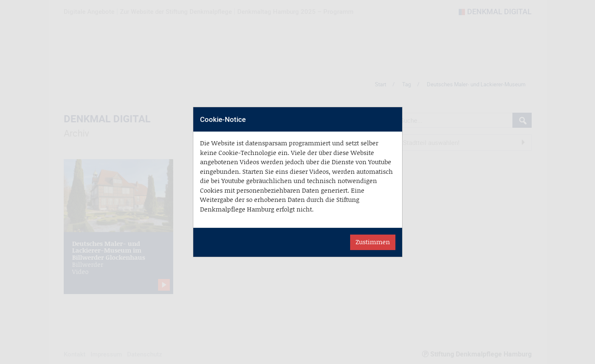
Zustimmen (373, 242)
